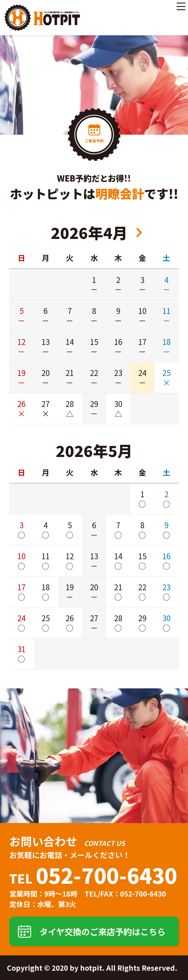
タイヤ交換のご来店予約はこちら (103, 931)
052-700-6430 (106, 875)
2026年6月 (139, 233)
